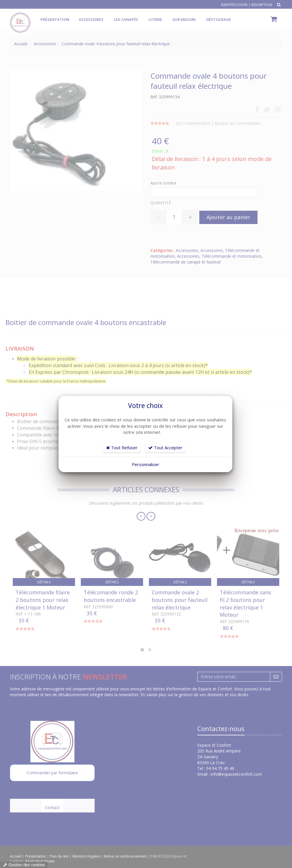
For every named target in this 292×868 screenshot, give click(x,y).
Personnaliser (146, 464)
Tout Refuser (122, 447)
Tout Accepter (165, 447)
